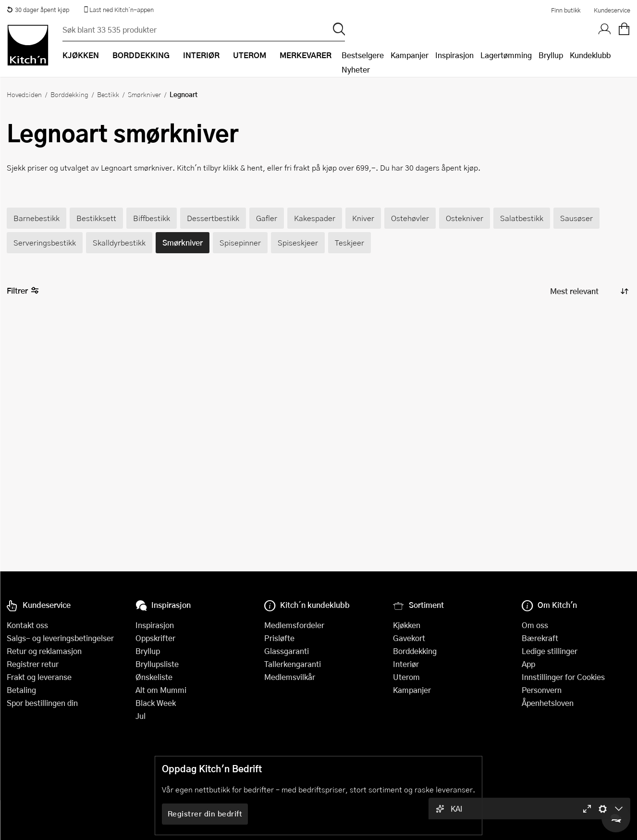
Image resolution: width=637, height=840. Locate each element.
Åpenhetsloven (548, 703)
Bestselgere (363, 55)
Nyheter (356, 69)
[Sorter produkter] (588, 291)
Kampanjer (410, 55)
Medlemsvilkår (290, 677)
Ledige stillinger (550, 651)
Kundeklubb (590, 55)
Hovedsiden (24, 94)
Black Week (156, 703)
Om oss (535, 625)
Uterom (406, 677)
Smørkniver (144, 94)
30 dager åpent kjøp (38, 10)
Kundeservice (612, 10)
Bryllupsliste (157, 664)
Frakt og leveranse (39, 677)
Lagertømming (506, 55)
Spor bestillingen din (42, 703)
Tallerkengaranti (293, 664)
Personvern (542, 690)
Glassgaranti (287, 651)
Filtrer (23, 291)
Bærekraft (540, 638)
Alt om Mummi (161, 690)
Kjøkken (407, 625)
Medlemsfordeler (294, 625)
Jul (141, 716)
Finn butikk (566, 10)
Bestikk (108, 94)
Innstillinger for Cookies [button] (563, 677)
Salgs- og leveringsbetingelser (60, 638)
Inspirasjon (454, 55)
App (528, 664)
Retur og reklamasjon (44, 651)
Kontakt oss (27, 625)
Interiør (406, 664)
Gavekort (409, 638)
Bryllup (551, 55)
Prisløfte (279, 638)
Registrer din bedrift (205, 814)
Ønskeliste (154, 677)
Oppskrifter (155, 638)
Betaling (21, 690)
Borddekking (69, 94)
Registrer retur (33, 664)
